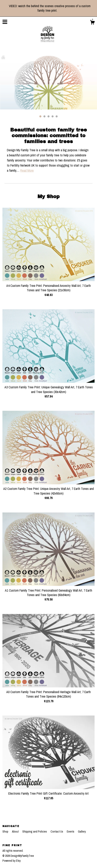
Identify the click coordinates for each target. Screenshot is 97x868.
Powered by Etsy (12, 861)
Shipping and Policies (35, 832)
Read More (27, 170)
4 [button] (53, 116)
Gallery (82, 832)
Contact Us (57, 832)
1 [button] (40, 116)
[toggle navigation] (5, 22)
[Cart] (92, 23)
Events (71, 832)
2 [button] (44, 116)
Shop (6, 832)
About (16, 832)
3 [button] (48, 116)
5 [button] (57, 116)
